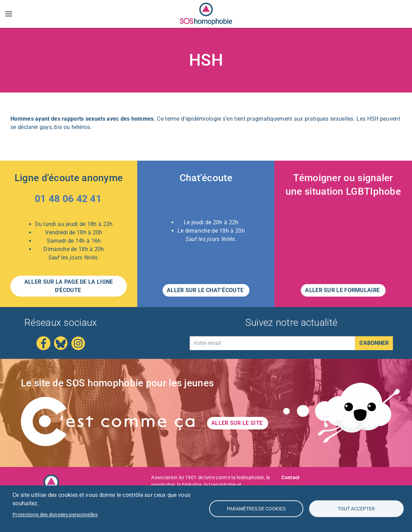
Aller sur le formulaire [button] (343, 290)
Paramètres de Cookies (256, 509)
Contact (290, 477)
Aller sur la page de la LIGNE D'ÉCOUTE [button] (69, 286)
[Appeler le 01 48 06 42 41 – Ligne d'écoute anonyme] (69, 200)
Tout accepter (356, 509)
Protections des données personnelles (55, 515)
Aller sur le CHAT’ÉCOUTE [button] (206, 290)
